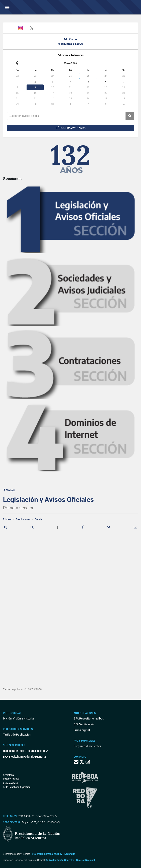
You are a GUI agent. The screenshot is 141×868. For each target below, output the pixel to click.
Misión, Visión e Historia (18, 718)
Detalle (39, 519)
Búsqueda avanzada (71, 128)
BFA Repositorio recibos (89, 718)
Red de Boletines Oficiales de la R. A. (26, 751)
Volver (9, 490)
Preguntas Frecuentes (87, 746)
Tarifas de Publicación (17, 734)
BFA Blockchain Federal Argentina (24, 757)
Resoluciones (23, 519)
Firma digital (82, 730)
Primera (7, 519)
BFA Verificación (84, 724)
